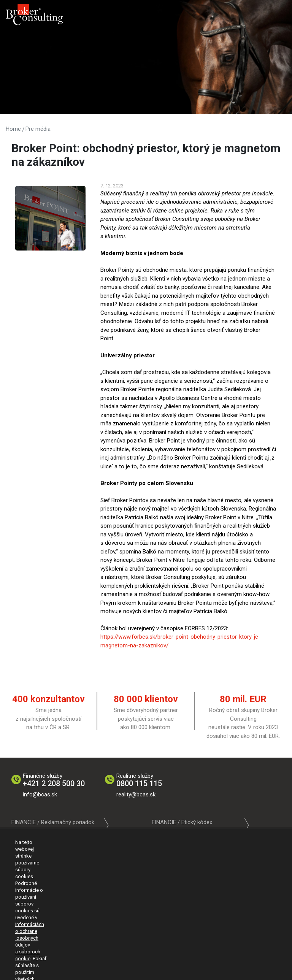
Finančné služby (54, 780)
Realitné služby (139, 780)
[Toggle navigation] (278, 11)
